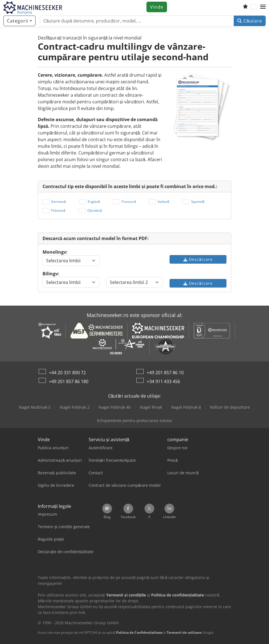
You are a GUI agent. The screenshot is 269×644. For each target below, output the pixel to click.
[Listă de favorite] (245, 7)
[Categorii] (19, 21)
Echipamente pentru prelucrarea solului (134, 420)
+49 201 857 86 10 (165, 373)
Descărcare (198, 259)
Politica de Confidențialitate (139, 632)
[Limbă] (254, 7)
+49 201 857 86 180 (69, 381)
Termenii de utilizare (184, 632)
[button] (263, 7)
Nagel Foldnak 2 (75, 407)
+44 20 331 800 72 (67, 373)
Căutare (250, 21)
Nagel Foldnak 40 (115, 407)
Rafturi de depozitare (230, 407)
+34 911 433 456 (163, 381)
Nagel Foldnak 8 (186, 407)
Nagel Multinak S (35, 407)
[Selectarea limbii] (71, 261)
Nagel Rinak (151, 407)
